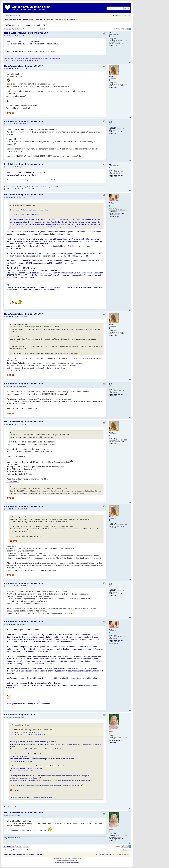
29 (115, 736)
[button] (122, 29)
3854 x (116, 87)
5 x (122, 132)
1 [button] (125, 29)
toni (110, 33)
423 (115, 83)
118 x (116, 742)
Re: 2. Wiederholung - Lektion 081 (20, 715)
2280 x (123, 86)
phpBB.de (74, 861)
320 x (123, 740)
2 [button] (127, 29)
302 (115, 127)
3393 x (123, 213)
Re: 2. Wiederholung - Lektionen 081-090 (26, 33)
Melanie (111, 77)
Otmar (111, 121)
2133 (116, 208)
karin (110, 202)
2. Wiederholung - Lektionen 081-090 (25, 25)
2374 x (123, 44)
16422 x (117, 215)
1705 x (116, 45)
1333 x (116, 134)
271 (115, 39)
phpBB (61, 859)
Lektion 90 (14, 435)
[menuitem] (18, 16)
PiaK (110, 730)
